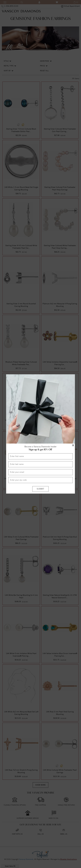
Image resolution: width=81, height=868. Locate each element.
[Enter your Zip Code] (40, 480)
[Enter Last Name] (40, 464)
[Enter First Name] (40, 456)
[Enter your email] (40, 472)
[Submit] (40, 489)
